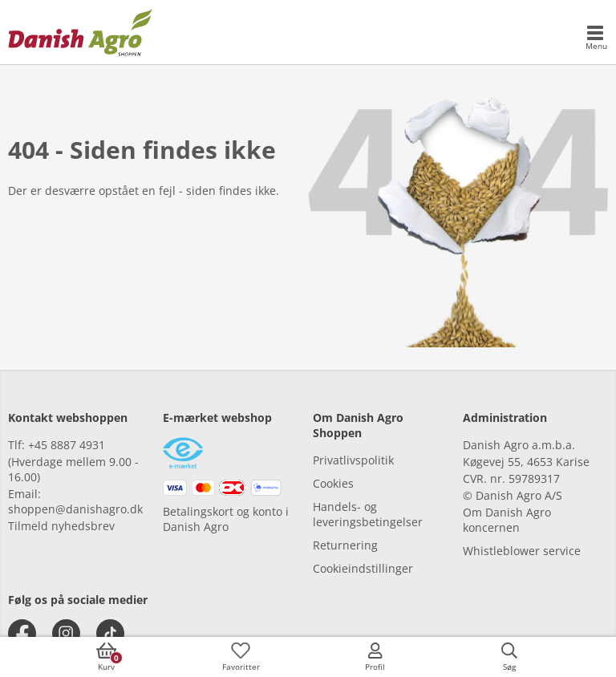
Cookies (333, 483)
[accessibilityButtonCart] (107, 657)
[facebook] (22, 633)
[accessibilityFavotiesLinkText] (241, 657)
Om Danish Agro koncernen (507, 520)
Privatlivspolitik (353, 460)
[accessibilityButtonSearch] (509, 657)
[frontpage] (80, 32)
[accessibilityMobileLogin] (375, 657)
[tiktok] (110, 633)
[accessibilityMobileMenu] (596, 39)
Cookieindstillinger (363, 568)
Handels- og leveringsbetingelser (368, 514)
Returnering (345, 545)
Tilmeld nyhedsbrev (61, 526)
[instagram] (66, 633)
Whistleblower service (522, 551)
